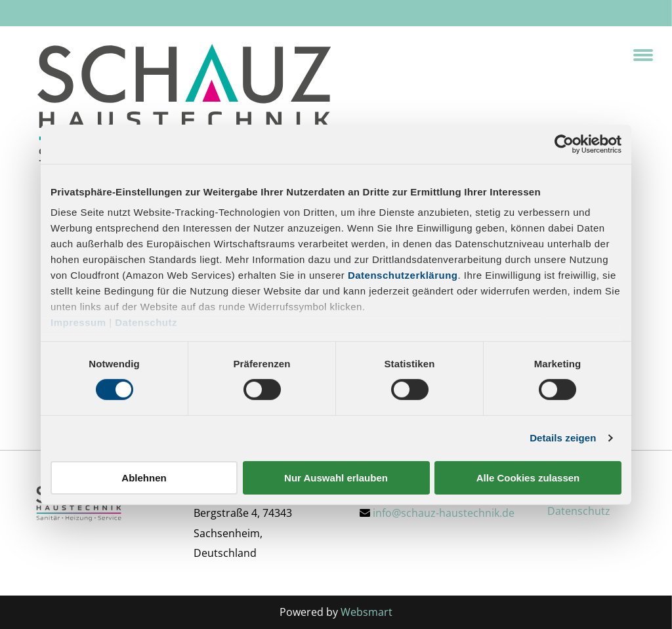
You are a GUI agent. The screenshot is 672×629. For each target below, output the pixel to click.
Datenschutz (146, 322)
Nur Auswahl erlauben (336, 478)
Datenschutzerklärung (403, 275)
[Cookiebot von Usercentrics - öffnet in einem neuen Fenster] (564, 144)
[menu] (643, 55)
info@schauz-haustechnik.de (444, 513)
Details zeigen (563, 438)
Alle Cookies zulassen (528, 478)
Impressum (78, 322)
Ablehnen (144, 478)
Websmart (367, 612)
